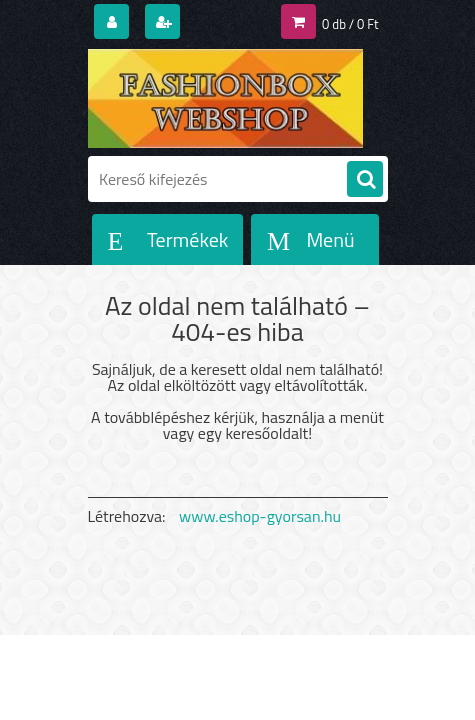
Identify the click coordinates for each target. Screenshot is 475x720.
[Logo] (225, 98)
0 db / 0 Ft (350, 24)
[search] (365, 180)
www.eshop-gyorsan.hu (260, 516)
